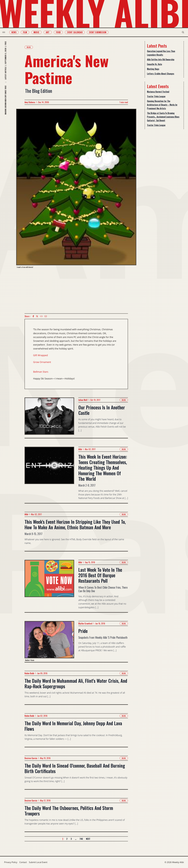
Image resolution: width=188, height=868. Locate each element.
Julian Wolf (83, 400)
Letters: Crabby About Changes (161, 74)
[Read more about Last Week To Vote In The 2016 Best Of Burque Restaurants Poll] (49, 586)
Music (38, 32)
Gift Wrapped (40, 355)
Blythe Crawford (85, 624)
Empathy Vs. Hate (155, 64)
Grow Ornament (42, 362)
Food (60, 32)
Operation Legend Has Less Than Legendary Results (161, 53)
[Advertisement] (76, 291)
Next (88, 839)
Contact (23, 862)
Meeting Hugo (153, 69)
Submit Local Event (38, 862)
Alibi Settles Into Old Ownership (161, 59)
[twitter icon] (37, 316)
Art (49, 32)
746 (81, 839)
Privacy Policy (11, 862)
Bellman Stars (41, 372)
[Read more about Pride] (49, 641)
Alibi (80, 449)
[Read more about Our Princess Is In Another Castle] (49, 418)
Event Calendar (77, 32)
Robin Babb (29, 673)
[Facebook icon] (33, 316)
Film (27, 32)
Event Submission (99, 32)
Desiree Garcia (31, 758)
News (16, 32)
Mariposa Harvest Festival (158, 92)
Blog (29, 47)
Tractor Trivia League (156, 96)
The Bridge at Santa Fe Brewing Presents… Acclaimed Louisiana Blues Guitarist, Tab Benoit (163, 117)
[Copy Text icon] (41, 316)
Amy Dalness (30, 102)
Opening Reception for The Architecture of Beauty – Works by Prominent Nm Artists (162, 105)
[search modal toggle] (181, 32)
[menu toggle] (6, 32)
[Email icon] (46, 316)
